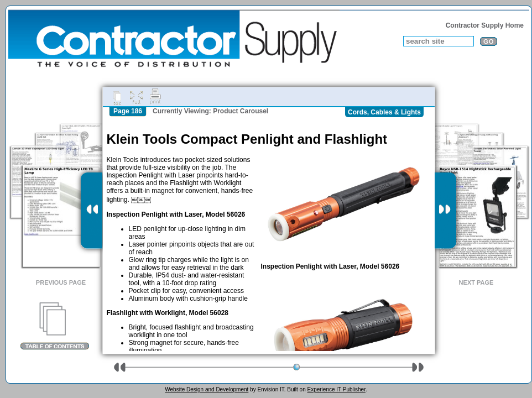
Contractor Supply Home (485, 25)
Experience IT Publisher (336, 389)
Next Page (476, 282)
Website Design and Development (207, 389)
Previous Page (61, 282)
